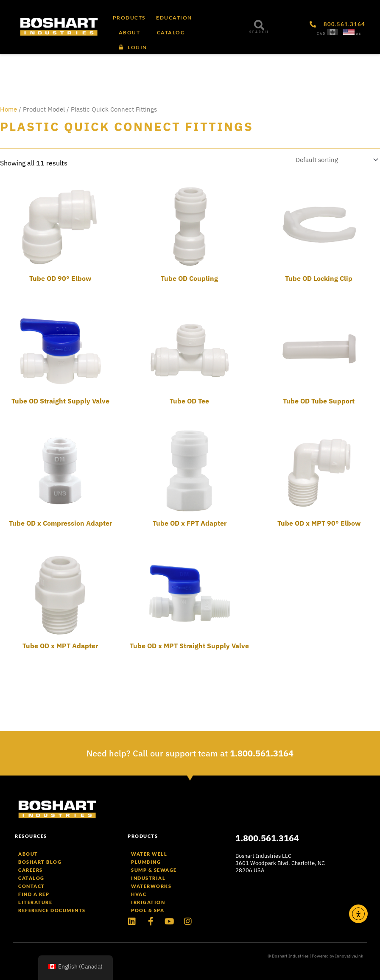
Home (8, 109)
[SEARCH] (259, 25)
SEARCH (259, 32)
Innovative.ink (349, 956)
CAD (321, 34)
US (359, 34)
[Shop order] (335, 160)
